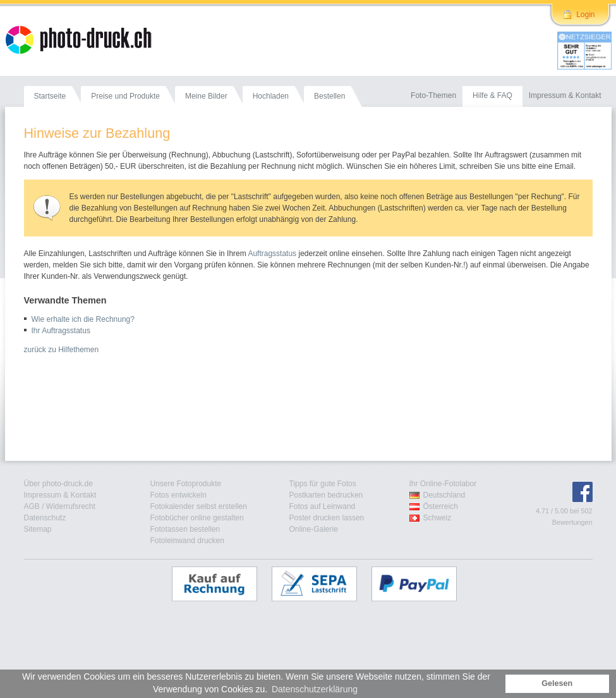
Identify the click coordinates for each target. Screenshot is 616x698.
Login (585, 15)
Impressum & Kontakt (60, 495)
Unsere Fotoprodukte (186, 484)
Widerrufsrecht (71, 506)
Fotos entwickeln (178, 495)
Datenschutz (45, 518)
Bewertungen (572, 522)
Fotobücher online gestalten (197, 518)
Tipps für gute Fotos (323, 484)
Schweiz (438, 518)
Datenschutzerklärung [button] (315, 689)
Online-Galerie (314, 529)
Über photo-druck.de (58, 484)
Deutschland (444, 495)
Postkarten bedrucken (326, 495)
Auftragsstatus (272, 254)
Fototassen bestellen (185, 529)
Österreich (441, 506)
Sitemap (38, 529)
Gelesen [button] (557, 683)
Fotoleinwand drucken (187, 541)
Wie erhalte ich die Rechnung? (83, 319)
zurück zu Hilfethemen (62, 350)
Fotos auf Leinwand (323, 506)
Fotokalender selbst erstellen (199, 506)
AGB (32, 506)
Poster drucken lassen (327, 518)
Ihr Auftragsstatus (61, 331)
